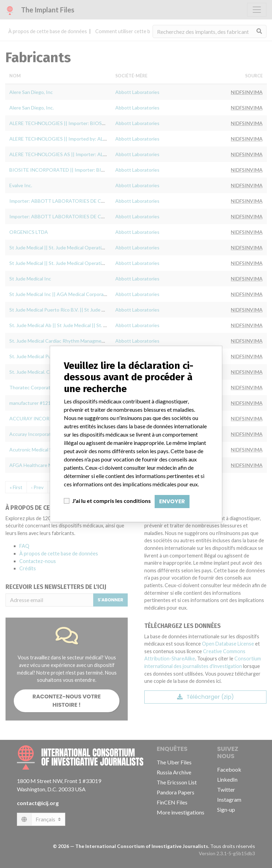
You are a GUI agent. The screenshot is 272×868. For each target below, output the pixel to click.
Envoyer (172, 501)
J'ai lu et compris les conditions (111, 501)
